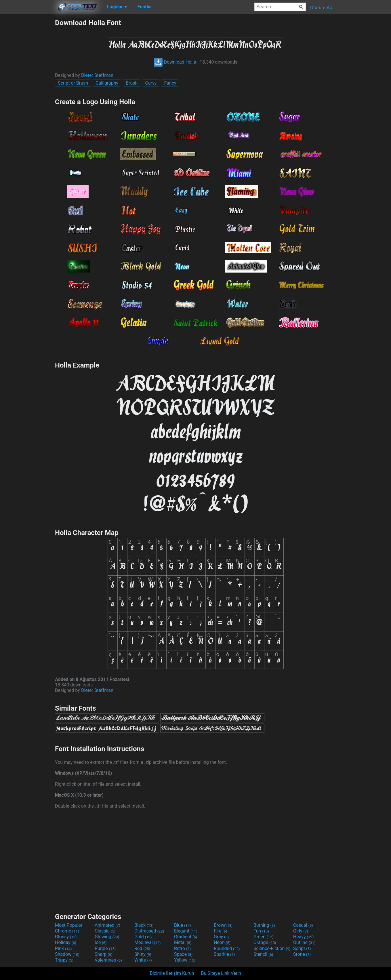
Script (302, 948)
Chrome (67, 931)
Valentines (108, 960)
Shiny (143, 954)
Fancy (170, 83)
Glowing (107, 937)
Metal (183, 942)
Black (144, 925)
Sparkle (224, 954)
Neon (222, 942)
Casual (303, 925)
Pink (63, 948)
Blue (183, 925)
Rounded (227, 948)
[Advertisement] (27, 105)
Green (264, 937)
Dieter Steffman (97, 75)
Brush (132, 83)
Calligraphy (107, 83)
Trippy (64, 960)
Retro (182, 948)
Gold (143, 937)
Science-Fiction (272, 948)
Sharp (104, 954)
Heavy (303, 937)
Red (142, 948)
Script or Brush (73, 83)
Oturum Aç (321, 8)
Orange (265, 942)
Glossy (66, 937)
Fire (221, 931)
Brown (223, 925)
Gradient (186, 937)
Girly (301, 931)
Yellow (185, 960)
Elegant (186, 931)
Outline (304, 942)
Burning (264, 925)
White (143, 960)
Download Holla (175, 62)
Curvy (151, 83)
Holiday (66, 942)
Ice (101, 942)
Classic (105, 931)
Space (183, 954)
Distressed (149, 931)
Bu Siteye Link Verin (221, 973)
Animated (107, 925)
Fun (261, 931)
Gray (221, 937)
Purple (105, 948)
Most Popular (69, 925)
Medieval (148, 942)
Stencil (263, 954)
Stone (302, 954)
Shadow (67, 954)
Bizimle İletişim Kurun (172, 973)
